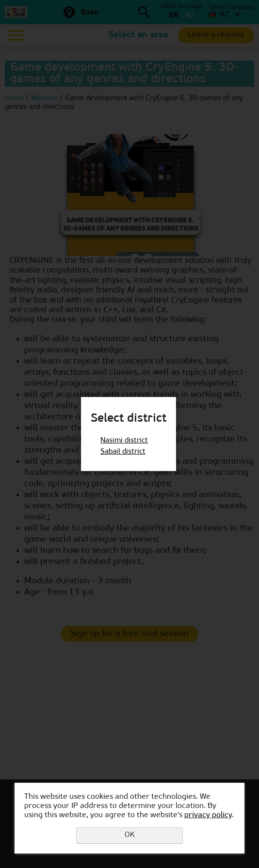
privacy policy (208, 815)
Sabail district (123, 452)
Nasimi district (124, 441)
